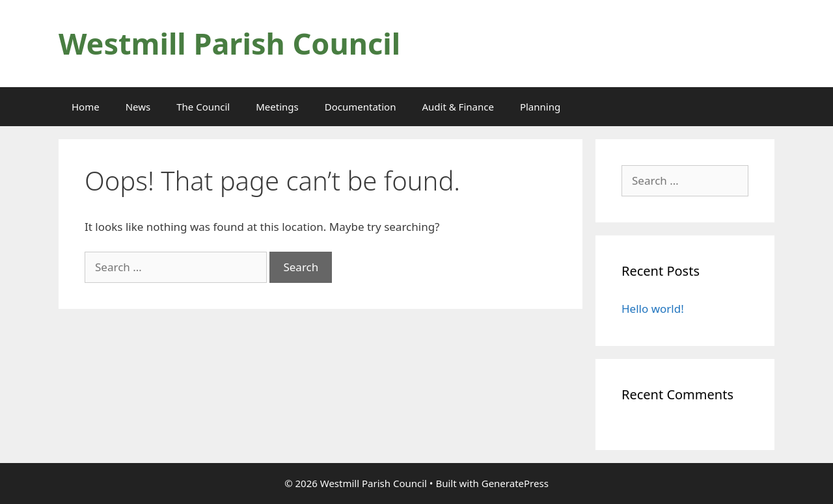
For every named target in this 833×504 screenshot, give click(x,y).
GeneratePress (515, 483)
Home (86, 107)
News (138, 107)
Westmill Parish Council (229, 43)
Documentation (361, 107)
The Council (203, 107)
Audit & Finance (457, 107)
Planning (540, 107)
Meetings (277, 107)
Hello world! (653, 309)
